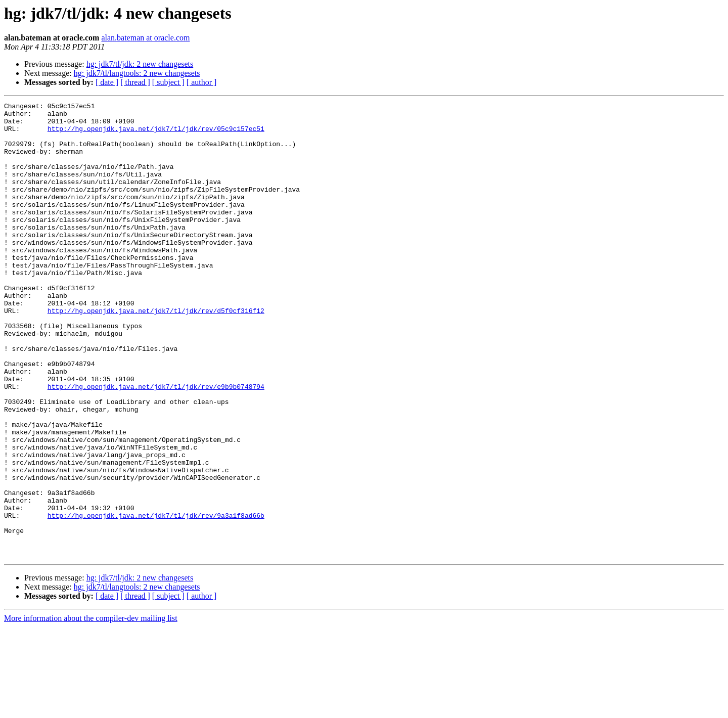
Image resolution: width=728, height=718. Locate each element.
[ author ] (202, 82)
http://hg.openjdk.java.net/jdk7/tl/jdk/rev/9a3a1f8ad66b (156, 599)
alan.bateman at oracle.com (145, 38)
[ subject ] (168, 82)
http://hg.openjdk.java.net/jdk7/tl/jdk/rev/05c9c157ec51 (156, 134)
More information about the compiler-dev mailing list (91, 709)
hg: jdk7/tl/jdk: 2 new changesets (140, 64)
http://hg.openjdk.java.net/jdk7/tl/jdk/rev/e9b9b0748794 (156, 444)
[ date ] (107, 82)
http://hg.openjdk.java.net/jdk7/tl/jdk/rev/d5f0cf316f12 (156, 353)
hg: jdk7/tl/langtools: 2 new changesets (137, 73)
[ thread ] (135, 82)
